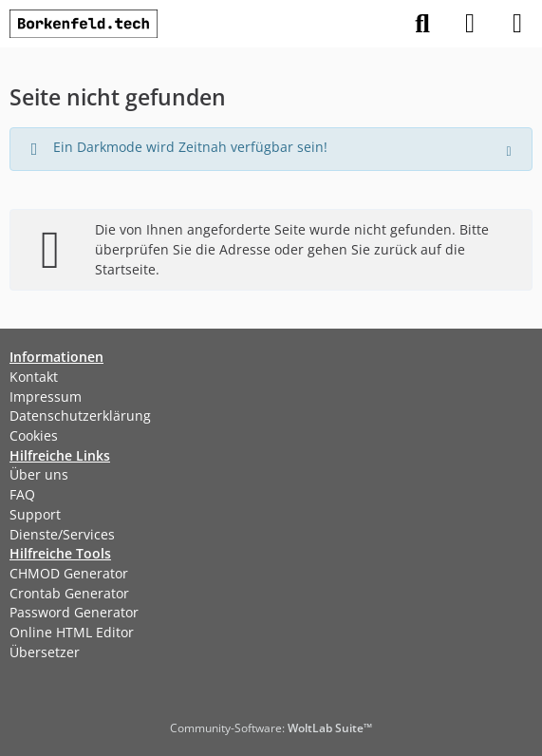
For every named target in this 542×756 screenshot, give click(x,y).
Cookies (34, 435)
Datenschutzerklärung (80, 416)
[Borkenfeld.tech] (84, 24)
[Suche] (422, 24)
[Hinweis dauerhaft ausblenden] (511, 149)
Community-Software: (271, 728)
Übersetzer (45, 652)
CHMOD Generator (69, 573)
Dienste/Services (62, 534)
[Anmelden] (470, 24)
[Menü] (517, 24)
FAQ (22, 494)
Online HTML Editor (72, 632)
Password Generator (74, 612)
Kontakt (34, 377)
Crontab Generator (69, 593)
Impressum (46, 397)
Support (35, 514)
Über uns (39, 474)
